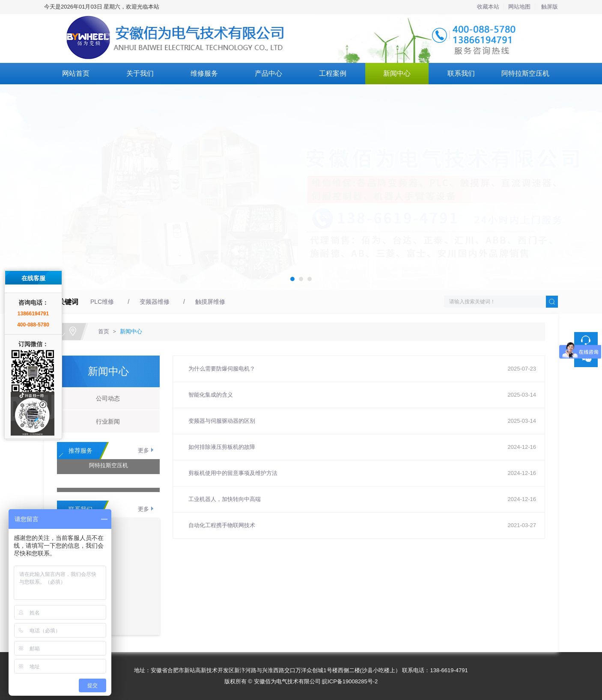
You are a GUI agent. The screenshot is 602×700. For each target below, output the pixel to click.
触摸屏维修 (210, 302)
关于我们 (140, 73)
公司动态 (105, 398)
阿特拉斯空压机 (525, 73)
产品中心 (268, 73)
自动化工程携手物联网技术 (222, 525)
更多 (143, 450)
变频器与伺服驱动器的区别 (222, 421)
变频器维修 (155, 302)
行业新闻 (105, 421)
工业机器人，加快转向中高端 (225, 499)
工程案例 (333, 73)
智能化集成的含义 (211, 395)
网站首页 (76, 73)
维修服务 (204, 73)
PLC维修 (102, 302)
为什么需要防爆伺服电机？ (222, 369)
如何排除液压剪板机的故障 (222, 447)
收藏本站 (488, 7)
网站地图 (519, 7)
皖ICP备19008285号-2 (350, 681)
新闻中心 (397, 73)
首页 (104, 331)
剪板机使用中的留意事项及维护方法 (233, 473)
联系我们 (461, 73)
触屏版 (550, 7)
